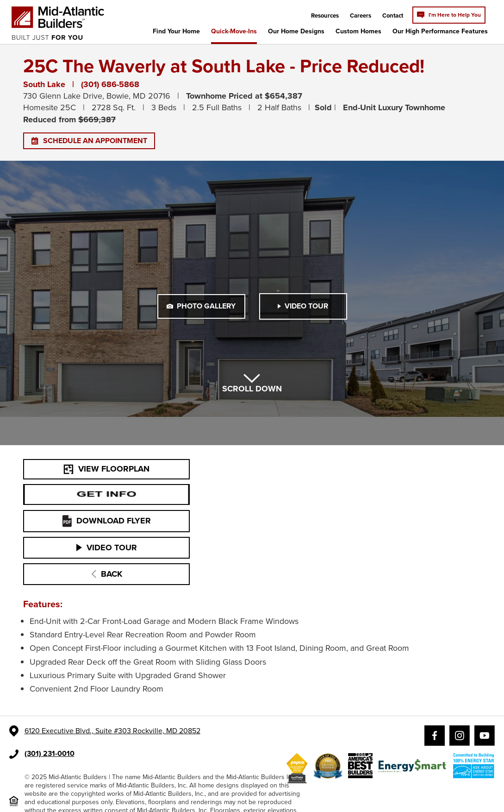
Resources (325, 16)
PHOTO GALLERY (201, 306)
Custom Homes (358, 31)
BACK (107, 574)
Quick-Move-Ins (234, 31)
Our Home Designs (296, 31)
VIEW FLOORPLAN (106, 469)
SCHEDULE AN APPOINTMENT (89, 141)
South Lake (44, 84)
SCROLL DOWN (252, 384)
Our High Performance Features (440, 31)
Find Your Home (176, 31)
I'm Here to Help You (449, 15)
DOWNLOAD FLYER (107, 521)
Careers (361, 16)
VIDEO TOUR (303, 306)
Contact (393, 16)
